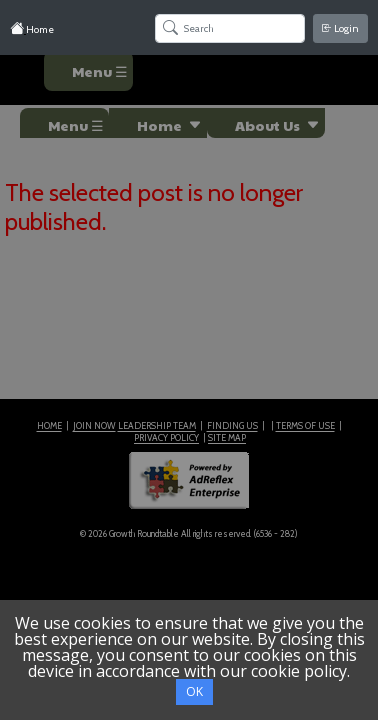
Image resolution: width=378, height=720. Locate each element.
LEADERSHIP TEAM (157, 425)
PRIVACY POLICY (166, 437)
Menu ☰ (100, 71)
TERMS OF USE (305, 425)
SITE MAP (227, 437)
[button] (158, 123)
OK (194, 691)
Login (340, 28)
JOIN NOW (94, 425)
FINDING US (232, 425)
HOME (49, 425)
